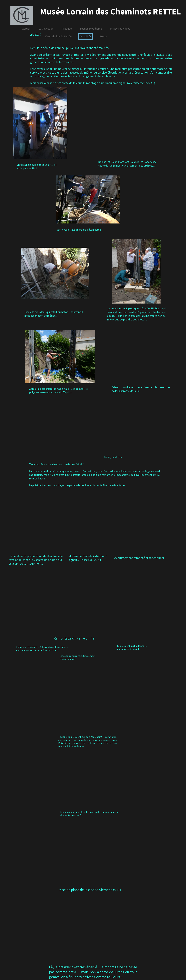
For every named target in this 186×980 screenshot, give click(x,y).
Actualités (86, 36)
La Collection (46, 29)
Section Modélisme (91, 29)
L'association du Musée (58, 36)
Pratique (67, 29)
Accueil (26, 29)
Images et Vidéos (120, 29)
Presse (104, 36)
